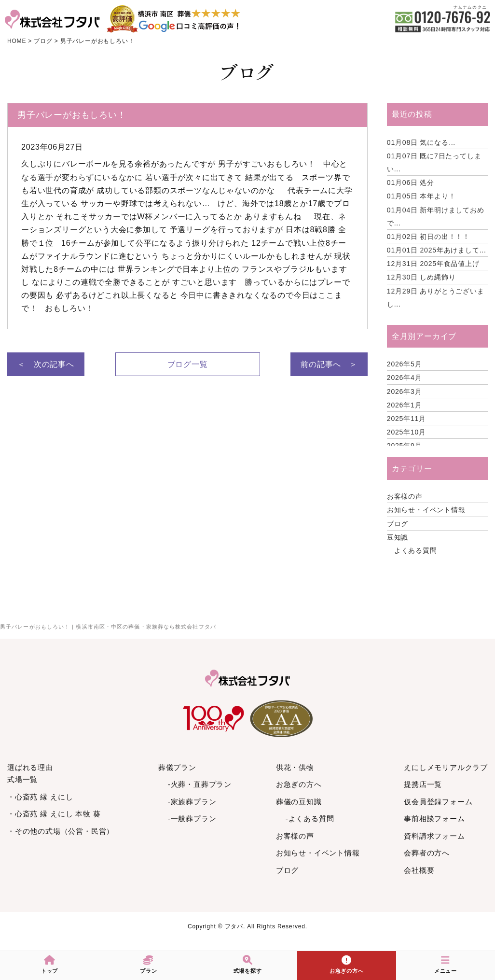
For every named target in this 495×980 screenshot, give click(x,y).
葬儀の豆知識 (299, 802)
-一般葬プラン (192, 819)
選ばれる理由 (30, 767)
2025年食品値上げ (433, 264)
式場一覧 (22, 779)
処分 (411, 182)
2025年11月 (406, 419)
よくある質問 (416, 550)
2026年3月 (405, 392)
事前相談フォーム (434, 819)
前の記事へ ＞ (329, 364)
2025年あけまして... (437, 250)
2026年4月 (405, 378)
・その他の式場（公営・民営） (61, 831)
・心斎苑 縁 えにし (40, 797)
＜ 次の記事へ (46, 364)
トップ (49, 965)
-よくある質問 (310, 819)
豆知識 (398, 537)
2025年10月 (406, 432)
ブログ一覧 (188, 364)
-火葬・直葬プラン (200, 784)
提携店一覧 (423, 784)
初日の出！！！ (428, 237)
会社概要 (419, 870)
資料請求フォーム (434, 836)
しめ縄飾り (421, 277)
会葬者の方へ (427, 853)
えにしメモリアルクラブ (446, 767)
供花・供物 (295, 767)
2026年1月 (405, 405)
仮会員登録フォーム (438, 802)
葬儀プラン (177, 767)
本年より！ (421, 196)
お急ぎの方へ (299, 784)
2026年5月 (405, 364)
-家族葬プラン (192, 802)
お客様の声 (405, 496)
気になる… (421, 142)
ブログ (398, 524)
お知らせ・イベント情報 (426, 510)
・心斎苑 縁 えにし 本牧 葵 (54, 814)
